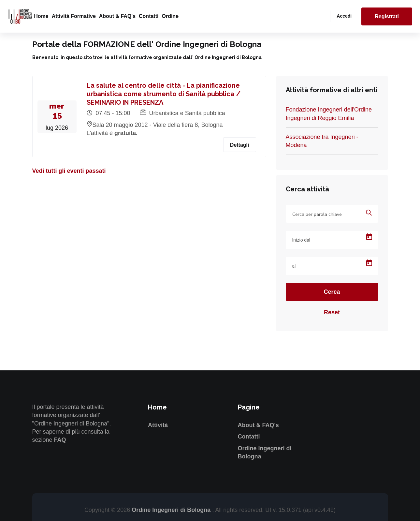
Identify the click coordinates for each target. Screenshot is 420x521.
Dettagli (240, 145)
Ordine (170, 16)
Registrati (387, 16)
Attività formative (74, 16)
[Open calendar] (369, 237)
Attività (158, 425)
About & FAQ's (117, 16)
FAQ (60, 440)
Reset (332, 312)
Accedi (344, 16)
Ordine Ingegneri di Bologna (172, 510)
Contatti (149, 16)
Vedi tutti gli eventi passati (69, 171)
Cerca (332, 292)
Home (41, 16)
